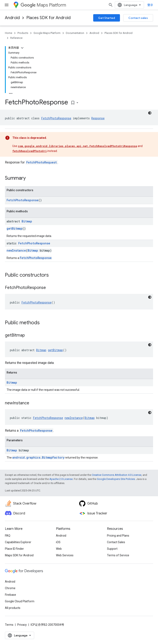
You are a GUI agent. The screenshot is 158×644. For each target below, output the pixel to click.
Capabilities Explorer (18, 542)
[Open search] (111, 5)
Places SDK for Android (48, 18)
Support (112, 549)
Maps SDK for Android (19, 555)
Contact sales (138, 18)
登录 (150, 5)
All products (13, 608)
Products (23, 33)
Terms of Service (118, 555)
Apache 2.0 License (61, 479)
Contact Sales (116, 542)
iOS (58, 542)
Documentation (75, 33)
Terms (9, 625)
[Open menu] (7, 5)
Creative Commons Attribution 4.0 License (117, 475)
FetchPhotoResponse (56, 118)
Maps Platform (43, 5)
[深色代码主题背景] (150, 113)
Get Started (107, 18)
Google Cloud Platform (20, 601)
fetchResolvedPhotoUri (30, 151)
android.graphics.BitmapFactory (38, 457)
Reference (16, 38)
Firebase (10, 595)
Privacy (22, 625)
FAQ (8, 536)
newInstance (16, 250)
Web (59, 549)
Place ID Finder (14, 549)
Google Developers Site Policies (116, 479)
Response (98, 118)
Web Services (65, 555)
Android (12, 18)
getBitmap (15, 228)
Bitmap (27, 221)
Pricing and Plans (118, 536)
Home (9, 33)
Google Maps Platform (47, 33)
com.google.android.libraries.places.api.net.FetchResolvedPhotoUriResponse (77, 146)
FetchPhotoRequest (42, 162)
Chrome (10, 588)
